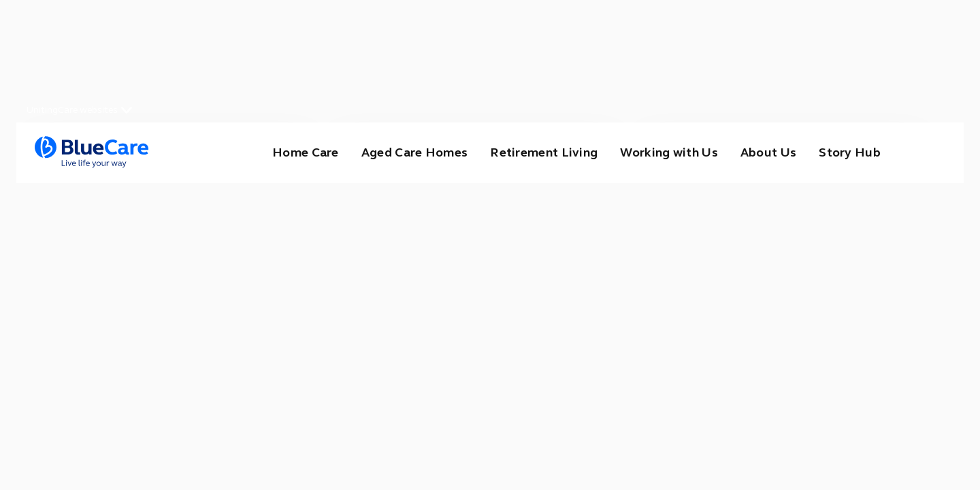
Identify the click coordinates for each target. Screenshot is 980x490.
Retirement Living (544, 152)
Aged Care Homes (415, 152)
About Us (768, 152)
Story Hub (850, 152)
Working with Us (669, 152)
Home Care (306, 152)
